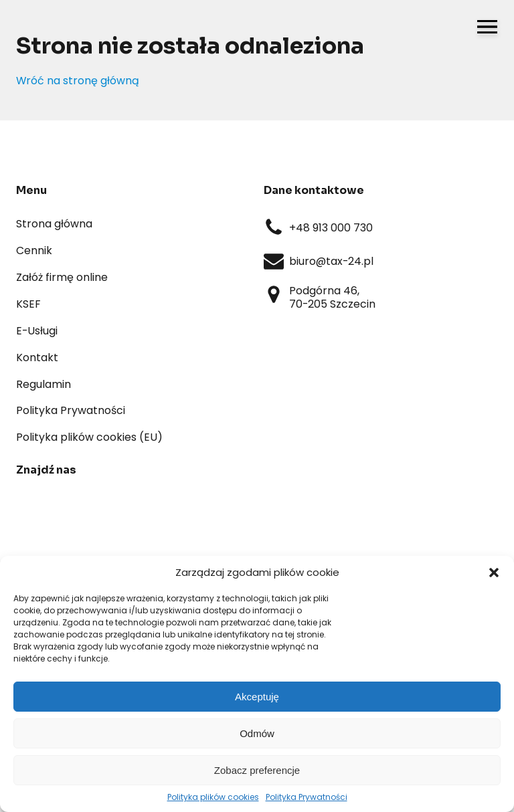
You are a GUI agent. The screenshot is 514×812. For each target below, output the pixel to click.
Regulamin (44, 384)
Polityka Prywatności (307, 797)
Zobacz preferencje (257, 770)
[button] (494, 573)
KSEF (28, 304)
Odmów (257, 733)
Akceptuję (257, 697)
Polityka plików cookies (213, 797)
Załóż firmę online (62, 277)
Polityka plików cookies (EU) (89, 437)
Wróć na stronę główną (78, 81)
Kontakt (37, 358)
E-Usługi (37, 331)
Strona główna (54, 224)
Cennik (34, 250)
